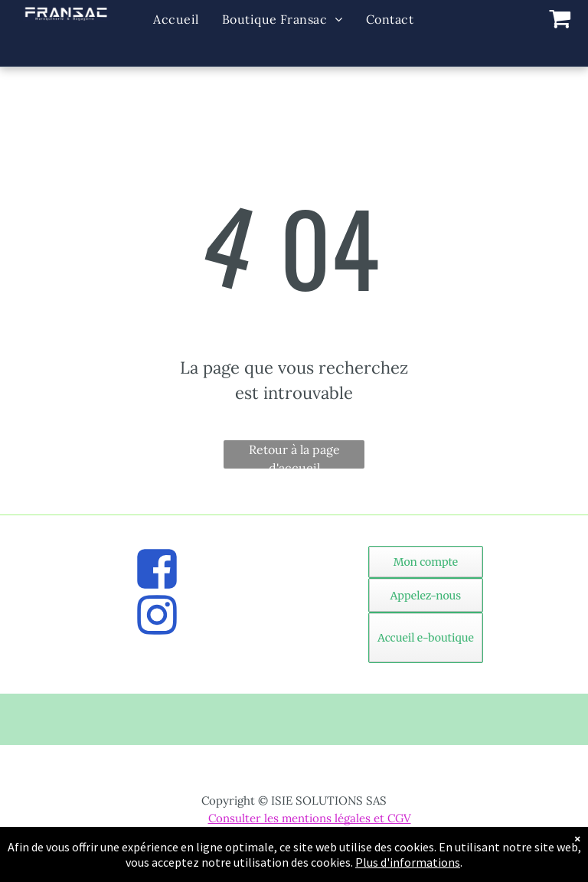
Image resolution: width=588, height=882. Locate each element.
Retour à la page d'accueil (294, 455)
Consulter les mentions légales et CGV (310, 818)
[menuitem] (176, 20)
